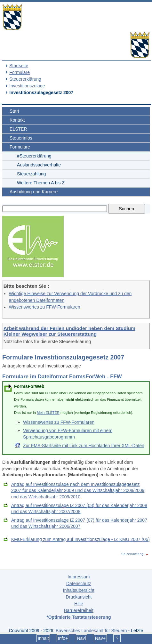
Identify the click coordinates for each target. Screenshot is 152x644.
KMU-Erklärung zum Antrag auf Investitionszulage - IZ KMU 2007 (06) (80, 539)
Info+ (63, 638)
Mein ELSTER (48, 413)
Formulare (20, 72)
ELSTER (18, 129)
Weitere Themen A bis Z (41, 183)
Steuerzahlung (31, 174)
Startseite (19, 66)
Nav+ (100, 638)
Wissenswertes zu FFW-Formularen (45, 307)
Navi (81, 638)
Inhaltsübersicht (79, 590)
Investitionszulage (27, 86)
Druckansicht (79, 597)
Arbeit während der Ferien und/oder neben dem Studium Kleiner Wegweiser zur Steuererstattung (69, 331)
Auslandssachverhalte (39, 165)
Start (14, 111)
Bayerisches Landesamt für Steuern (91, 631)
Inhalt (43, 638)
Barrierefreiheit (79, 610)
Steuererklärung (25, 79)
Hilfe (79, 604)
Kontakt (17, 120)
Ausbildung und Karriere (34, 192)
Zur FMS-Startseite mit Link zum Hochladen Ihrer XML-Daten (84, 446)
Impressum (79, 577)
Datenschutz (79, 584)
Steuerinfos (21, 138)
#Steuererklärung (34, 156)
